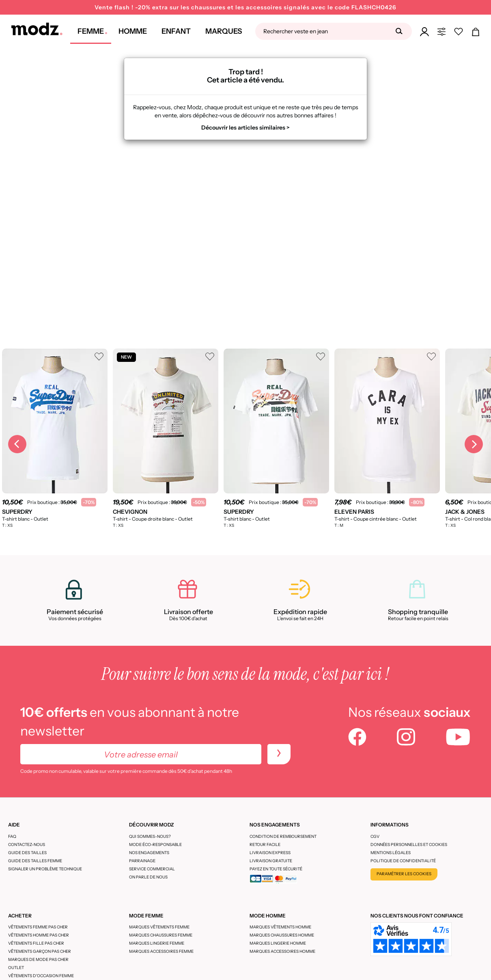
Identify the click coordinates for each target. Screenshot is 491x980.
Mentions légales (391, 853)
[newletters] (279, 754)
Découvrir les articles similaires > (245, 128)
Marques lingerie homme (278, 943)
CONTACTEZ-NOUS (27, 845)
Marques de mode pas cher (38, 959)
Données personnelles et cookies (409, 845)
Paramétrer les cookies (404, 874)
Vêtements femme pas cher (38, 927)
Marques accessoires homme (282, 951)
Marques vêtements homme (280, 927)
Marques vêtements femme (159, 927)
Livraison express (270, 853)
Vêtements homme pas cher (39, 935)
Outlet (16, 968)
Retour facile (265, 845)
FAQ (12, 836)
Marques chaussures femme (161, 935)
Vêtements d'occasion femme (41, 976)
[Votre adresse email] (141, 754)
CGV (375, 836)
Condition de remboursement (283, 836)
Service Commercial (152, 869)
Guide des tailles (27, 853)
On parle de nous (148, 877)
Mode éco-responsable (155, 845)
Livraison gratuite (271, 861)
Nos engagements (149, 853)
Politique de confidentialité (403, 861)
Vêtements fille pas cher (36, 943)
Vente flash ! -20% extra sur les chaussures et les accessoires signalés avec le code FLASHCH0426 (245, 7)
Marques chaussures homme (282, 935)
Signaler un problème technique (45, 869)
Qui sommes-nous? (150, 836)
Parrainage (142, 861)
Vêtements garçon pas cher (40, 951)
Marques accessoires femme (161, 951)
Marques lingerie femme (157, 943)
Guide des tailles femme (35, 861)
